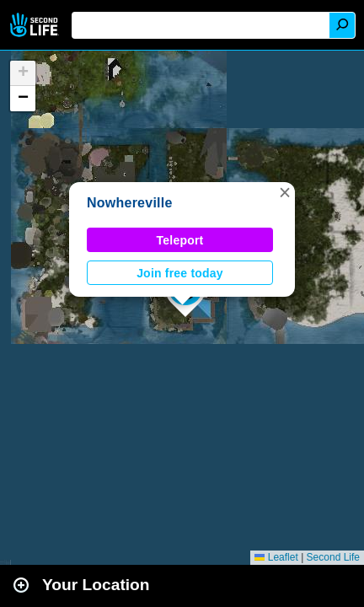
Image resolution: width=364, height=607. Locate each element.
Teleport (180, 240)
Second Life (36, 25)
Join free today (180, 273)
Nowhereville (130, 203)
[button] (285, 192)
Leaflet (276, 557)
